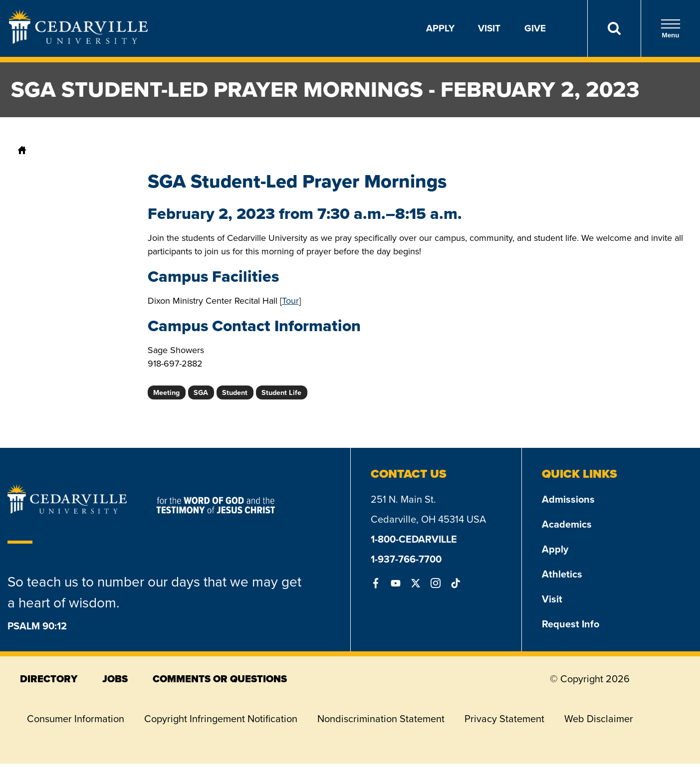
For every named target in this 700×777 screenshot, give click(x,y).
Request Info (571, 624)
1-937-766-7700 (406, 559)
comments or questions (220, 679)
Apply (440, 28)
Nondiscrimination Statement (381, 719)
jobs (115, 679)
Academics (567, 524)
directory (49, 679)
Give (535, 28)
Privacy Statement (504, 719)
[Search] (614, 28)
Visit (489, 28)
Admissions (568, 499)
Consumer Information (76, 719)
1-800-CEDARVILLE (414, 539)
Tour (290, 301)
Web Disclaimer (599, 719)
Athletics (562, 574)
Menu (671, 29)
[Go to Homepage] (78, 41)
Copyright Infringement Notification (221, 719)
